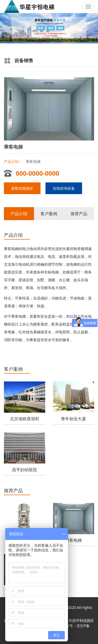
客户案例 (49, 214)
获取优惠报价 (22, 188)
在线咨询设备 (64, 188)
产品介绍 (19, 214)
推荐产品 (79, 214)
